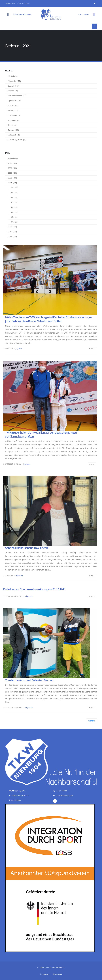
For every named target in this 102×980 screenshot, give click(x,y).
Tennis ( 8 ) (13, 125)
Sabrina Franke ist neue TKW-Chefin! (27, 548)
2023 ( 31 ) (12, 173)
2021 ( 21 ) (12, 183)
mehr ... (92, 349)
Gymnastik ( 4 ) (14, 101)
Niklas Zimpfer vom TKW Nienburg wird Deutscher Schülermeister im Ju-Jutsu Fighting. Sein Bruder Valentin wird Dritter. (48, 319)
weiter (92, 721)
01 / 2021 (15, 222)
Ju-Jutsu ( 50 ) (14, 106)
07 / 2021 (15, 202)
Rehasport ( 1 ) (14, 110)
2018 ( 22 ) (12, 237)
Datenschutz (23, 3)
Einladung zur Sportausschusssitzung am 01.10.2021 (34, 589)
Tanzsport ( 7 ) (14, 120)
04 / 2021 (15, 212)
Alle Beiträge (13, 76)
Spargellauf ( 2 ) (14, 115)
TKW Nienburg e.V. (59, 967)
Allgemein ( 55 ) (14, 81)
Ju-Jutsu (19, 349)
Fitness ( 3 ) (13, 91)
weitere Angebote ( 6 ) (17, 140)
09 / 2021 (15, 193)
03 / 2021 (15, 217)
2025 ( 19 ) (12, 163)
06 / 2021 (15, 207)
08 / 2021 (15, 197)
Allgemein (20, 575)
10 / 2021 (15, 188)
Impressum (10, 3)
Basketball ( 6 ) (14, 86)
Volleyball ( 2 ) (14, 135)
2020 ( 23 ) (12, 227)
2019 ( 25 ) (12, 232)
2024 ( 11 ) (12, 168)
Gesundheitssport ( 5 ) (17, 96)
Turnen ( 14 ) (13, 130)
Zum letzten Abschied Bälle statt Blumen (29, 680)
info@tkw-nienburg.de (22, 14)
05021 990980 (84, 14)
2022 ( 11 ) (12, 178)
